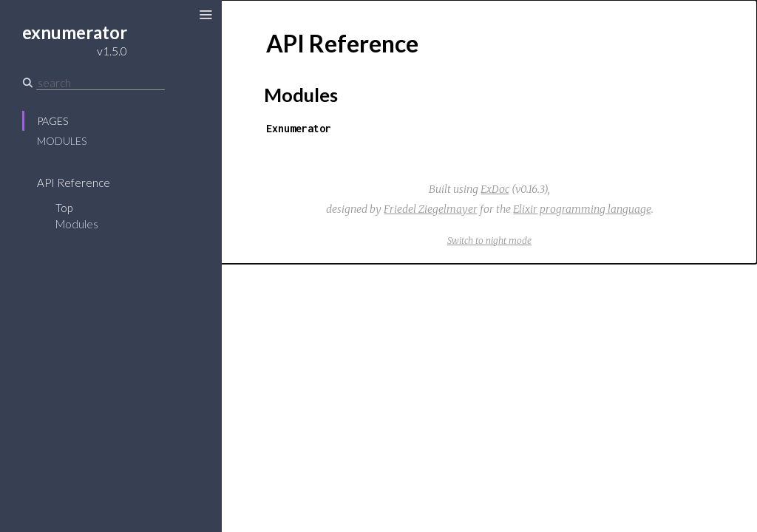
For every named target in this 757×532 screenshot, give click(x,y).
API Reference (74, 183)
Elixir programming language (582, 209)
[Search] (101, 83)
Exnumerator (299, 128)
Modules (62, 141)
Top (64, 208)
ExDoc (495, 189)
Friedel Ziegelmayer (431, 209)
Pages (52, 121)
